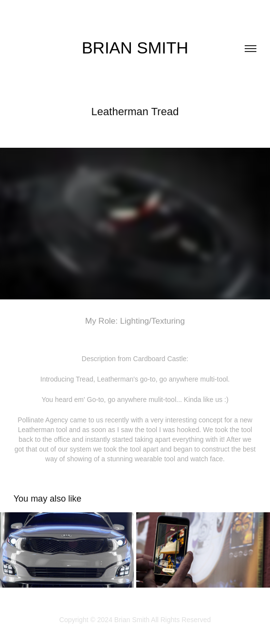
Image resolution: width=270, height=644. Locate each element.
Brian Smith (135, 48)
